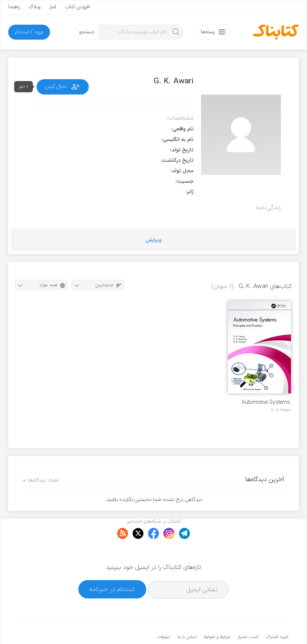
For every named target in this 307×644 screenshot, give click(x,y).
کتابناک (249, 626)
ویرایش (153, 240)
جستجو (87, 32)
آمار (53, 7)
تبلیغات (164, 614)
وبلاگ (35, 7)
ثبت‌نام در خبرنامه (112, 566)
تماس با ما (187, 614)
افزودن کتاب (78, 7)
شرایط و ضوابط (217, 614)
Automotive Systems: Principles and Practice (264, 402)
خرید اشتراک (277, 614)
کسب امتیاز (248, 614)
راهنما (14, 7)
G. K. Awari (281, 410)
